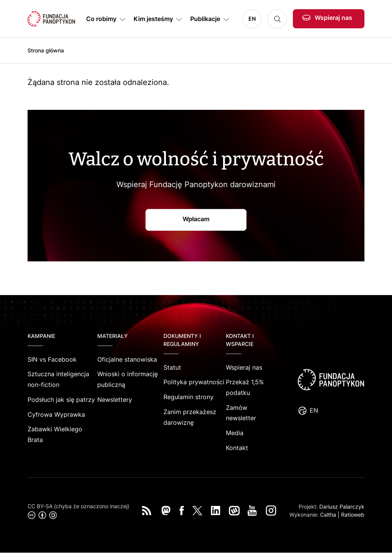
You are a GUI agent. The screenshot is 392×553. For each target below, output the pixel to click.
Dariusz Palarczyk (342, 507)
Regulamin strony (189, 397)
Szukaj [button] (277, 19)
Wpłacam (196, 219)
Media (235, 433)
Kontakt (237, 448)
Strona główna (46, 50)
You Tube (252, 511)
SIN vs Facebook (52, 359)
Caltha (328, 515)
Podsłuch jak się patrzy (61, 400)
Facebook (182, 511)
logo (331, 380)
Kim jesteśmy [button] (153, 19)
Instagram (271, 511)
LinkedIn (216, 511)
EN (252, 19)
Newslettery (115, 400)
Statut (172, 367)
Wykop (234, 511)
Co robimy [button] (101, 19)
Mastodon (166, 511)
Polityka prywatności (194, 382)
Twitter (197, 511)
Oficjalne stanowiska (127, 359)
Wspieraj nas (333, 18)
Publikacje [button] (205, 19)
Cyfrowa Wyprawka (56, 414)
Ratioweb (353, 515)
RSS (147, 511)
